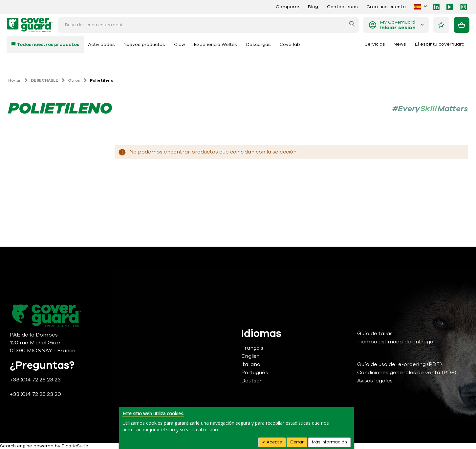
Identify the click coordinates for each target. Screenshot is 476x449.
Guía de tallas (375, 334)
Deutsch (252, 381)
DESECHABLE (44, 80)
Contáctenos (342, 7)
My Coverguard (398, 25)
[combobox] (208, 25)
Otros (74, 80)
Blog (313, 7)
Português (255, 373)
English (250, 356)
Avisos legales (375, 381)
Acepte (274, 442)
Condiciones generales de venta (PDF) (407, 373)
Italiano (251, 364)
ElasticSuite (75, 446)
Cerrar (297, 442)
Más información (329, 442)
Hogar (15, 80)
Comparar (288, 7)
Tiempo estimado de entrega (395, 342)
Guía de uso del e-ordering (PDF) (400, 364)
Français (252, 348)
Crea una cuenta (386, 7)
